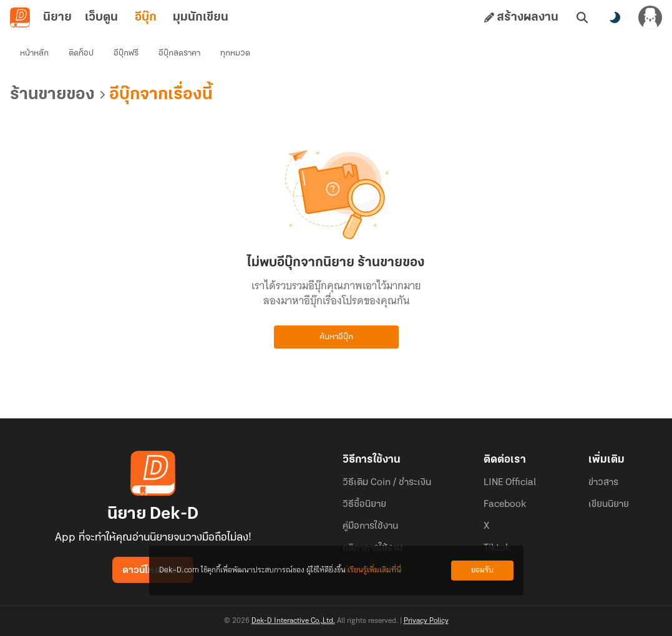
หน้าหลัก (34, 53)
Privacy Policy (426, 621)
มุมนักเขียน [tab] (201, 17)
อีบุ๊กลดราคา (179, 53)
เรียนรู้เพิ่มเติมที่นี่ (374, 570)
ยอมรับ (482, 570)
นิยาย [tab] (57, 17)
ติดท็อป (81, 53)
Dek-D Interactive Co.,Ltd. (293, 621)
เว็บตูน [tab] (101, 17)
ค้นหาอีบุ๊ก (336, 337)
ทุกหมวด (235, 53)
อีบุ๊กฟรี (126, 53)
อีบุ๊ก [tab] (146, 17)
